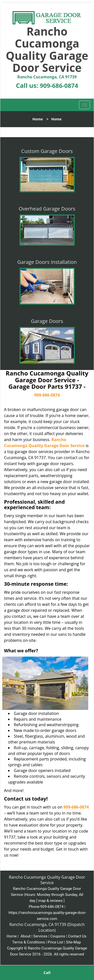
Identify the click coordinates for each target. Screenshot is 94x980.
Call (47, 972)
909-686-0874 (59, 85)
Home (37, 119)
